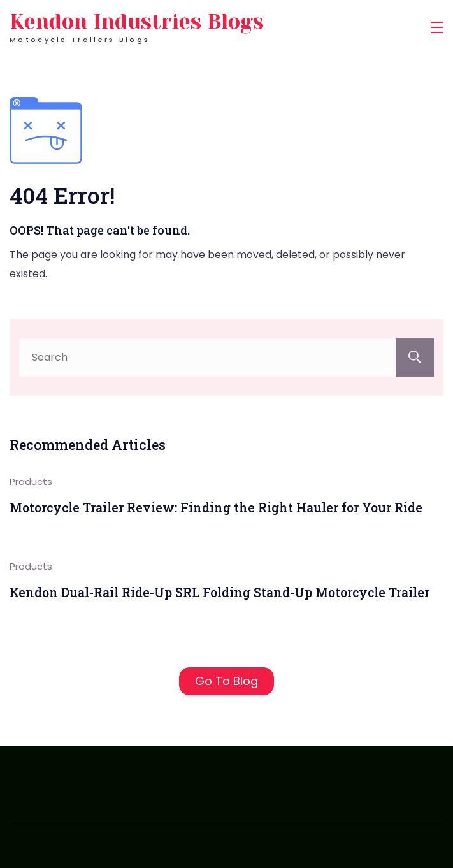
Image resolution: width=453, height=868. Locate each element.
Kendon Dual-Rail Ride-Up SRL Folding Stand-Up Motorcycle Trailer (219, 592)
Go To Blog (226, 681)
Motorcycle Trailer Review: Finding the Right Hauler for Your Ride (216, 508)
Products (31, 481)
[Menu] (437, 27)
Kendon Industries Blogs (137, 22)
